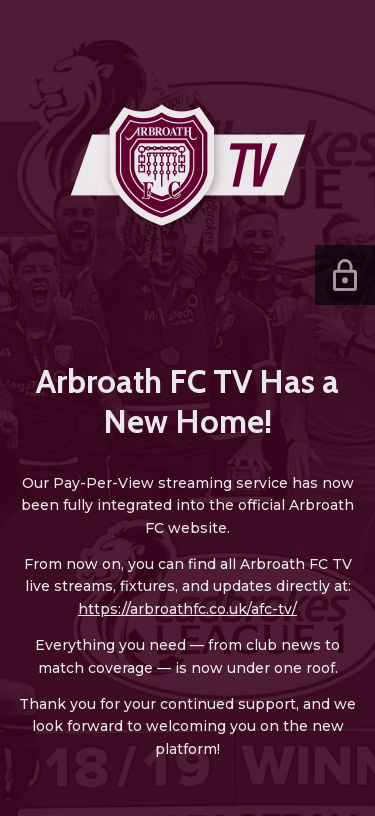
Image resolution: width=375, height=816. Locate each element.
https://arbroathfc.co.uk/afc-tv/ (187, 609)
